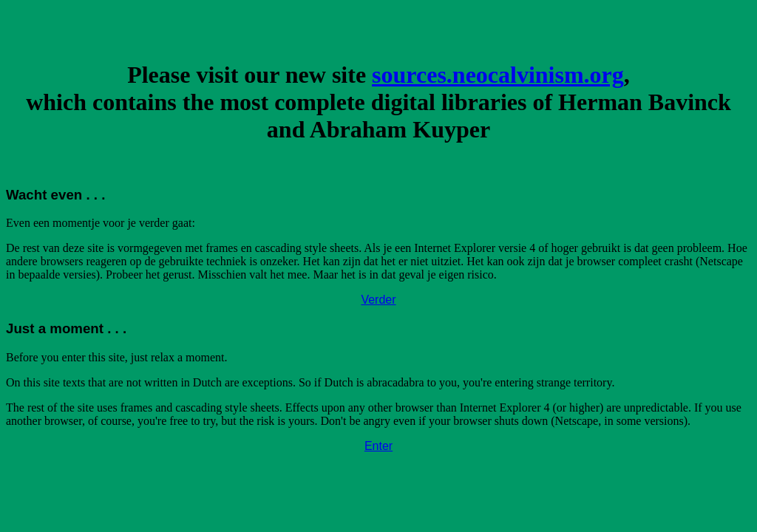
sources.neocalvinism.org (498, 75)
